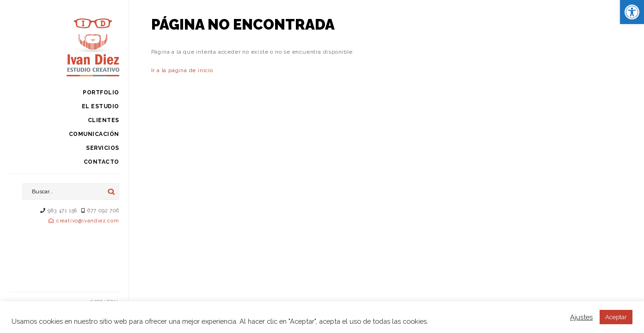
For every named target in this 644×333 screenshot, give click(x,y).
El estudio (101, 106)
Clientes (104, 120)
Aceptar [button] (616, 317)
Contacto (101, 162)
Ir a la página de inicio (182, 70)
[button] (632, 12)
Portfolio (101, 92)
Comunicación (94, 134)
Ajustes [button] (581, 317)
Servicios (103, 148)
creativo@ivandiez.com (88, 221)
